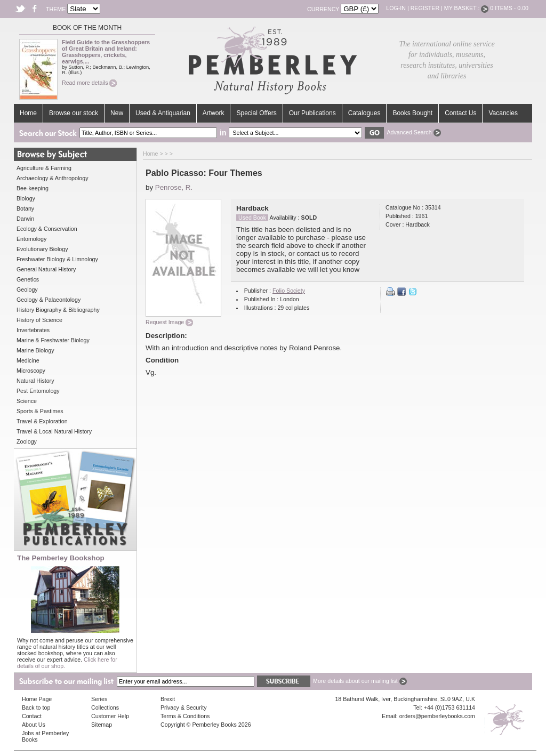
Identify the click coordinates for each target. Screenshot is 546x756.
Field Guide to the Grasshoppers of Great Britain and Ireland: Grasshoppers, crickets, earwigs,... (106, 52)
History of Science (39, 320)
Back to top (36, 707)
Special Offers (256, 113)
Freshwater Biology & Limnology (57, 259)
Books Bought (412, 113)
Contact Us (460, 113)
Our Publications (312, 113)
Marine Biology (35, 350)
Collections (105, 707)
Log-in (396, 8)
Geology (27, 289)
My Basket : (467, 8)
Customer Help (110, 716)
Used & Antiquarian (163, 113)
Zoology (27, 441)
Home (28, 113)
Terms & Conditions (185, 716)
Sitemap (102, 725)
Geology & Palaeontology (49, 300)
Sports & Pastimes (40, 411)
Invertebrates (33, 330)
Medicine (28, 360)
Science (27, 401)
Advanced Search (413, 132)
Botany (25, 208)
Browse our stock (74, 113)
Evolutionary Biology (42, 249)
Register (425, 8)
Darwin (25, 219)
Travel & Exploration (42, 421)
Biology (26, 198)
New (117, 113)
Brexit (168, 699)
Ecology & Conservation (47, 229)
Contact (32, 716)
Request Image (169, 322)
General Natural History (46, 269)
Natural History (35, 381)
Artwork (214, 113)
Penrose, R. (174, 187)
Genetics (28, 279)
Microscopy (31, 371)
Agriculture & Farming (44, 168)
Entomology (31, 239)
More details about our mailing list (360, 681)
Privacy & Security (183, 707)
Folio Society (289, 291)
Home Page (37, 699)
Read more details (89, 83)
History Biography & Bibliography (58, 310)
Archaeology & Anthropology (52, 178)
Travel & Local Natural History (54, 431)
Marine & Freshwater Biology (53, 340)
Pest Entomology (38, 391)
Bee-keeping (33, 188)
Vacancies (503, 113)
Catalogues (364, 113)
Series (99, 699)
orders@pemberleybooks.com (437, 716)
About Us (34, 725)
